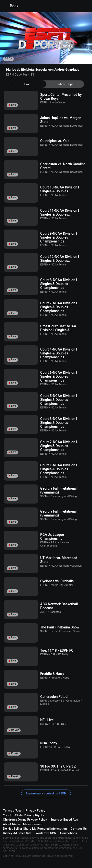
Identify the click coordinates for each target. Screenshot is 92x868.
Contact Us (79, 829)
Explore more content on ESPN (46, 793)
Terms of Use (12, 810)
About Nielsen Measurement (23, 824)
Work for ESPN (46, 833)
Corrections (68, 833)
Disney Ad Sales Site (17, 833)
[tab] (27, 84)
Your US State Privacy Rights (23, 815)
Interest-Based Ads (64, 819)
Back (11, 6)
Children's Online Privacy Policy (25, 819)
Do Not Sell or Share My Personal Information (35, 829)
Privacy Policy (35, 810)
